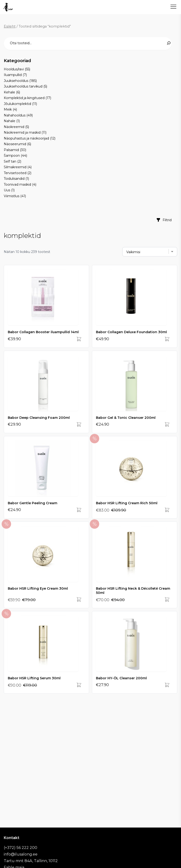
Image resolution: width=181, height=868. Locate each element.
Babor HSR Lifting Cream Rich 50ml (127, 503)
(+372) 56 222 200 (21, 848)
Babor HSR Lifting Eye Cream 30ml (38, 588)
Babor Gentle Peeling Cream (33, 503)
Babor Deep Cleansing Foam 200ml (39, 418)
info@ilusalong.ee (21, 854)
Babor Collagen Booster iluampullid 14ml (43, 332)
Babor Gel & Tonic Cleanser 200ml (126, 418)
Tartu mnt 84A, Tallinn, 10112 (31, 861)
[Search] (169, 43)
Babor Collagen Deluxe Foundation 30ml (131, 332)
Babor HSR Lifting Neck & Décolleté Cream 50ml (133, 591)
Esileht (10, 26)
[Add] (79, 339)
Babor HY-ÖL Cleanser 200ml (121, 678)
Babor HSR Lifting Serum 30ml (34, 678)
